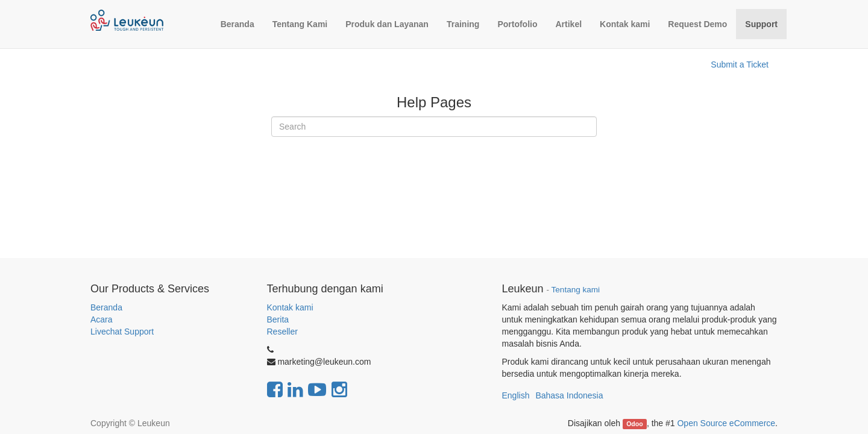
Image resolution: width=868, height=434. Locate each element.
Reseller (282, 332)
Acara (102, 319)
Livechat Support (122, 332)
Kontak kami (290, 307)
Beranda (106, 307)
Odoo (634, 424)
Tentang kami (576, 290)
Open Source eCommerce (726, 423)
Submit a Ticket (740, 64)
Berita (278, 319)
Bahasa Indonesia (569, 395)
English (516, 395)
